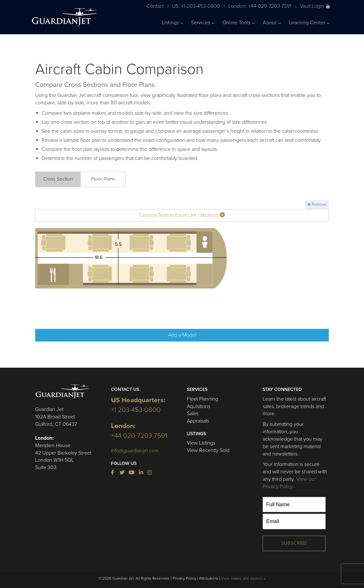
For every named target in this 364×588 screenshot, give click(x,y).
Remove (317, 205)
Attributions (209, 578)
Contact (155, 6)
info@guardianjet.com (135, 451)
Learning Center (309, 23)
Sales (193, 414)
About (272, 23)
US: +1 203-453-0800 (196, 6)
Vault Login (315, 6)
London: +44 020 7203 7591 (260, 6)
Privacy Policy (184, 578)
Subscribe (294, 543)
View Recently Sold (208, 450)
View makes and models (243, 578)
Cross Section (58, 179)
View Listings (201, 443)
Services (203, 23)
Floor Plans (103, 179)
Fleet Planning (202, 399)
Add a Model (182, 335)
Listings (172, 23)
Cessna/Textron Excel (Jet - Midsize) (182, 215)
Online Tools (239, 23)
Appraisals (198, 421)
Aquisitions (199, 406)
